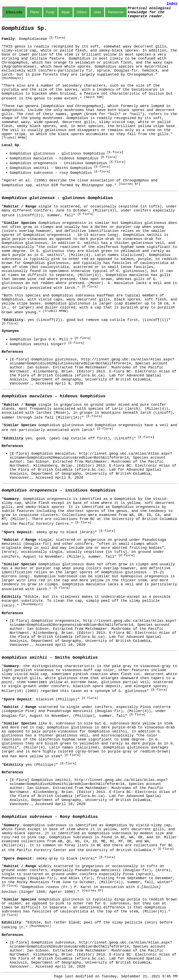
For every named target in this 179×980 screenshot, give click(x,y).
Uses (97, 12)
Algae (66, 12)
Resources (116, 12)
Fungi (50, 12)
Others (82, 12)
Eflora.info (14, 12)
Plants (34, 12)
